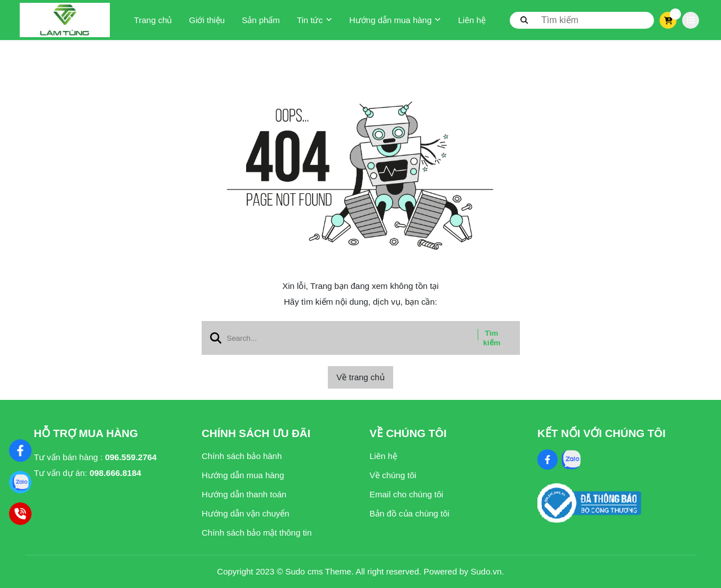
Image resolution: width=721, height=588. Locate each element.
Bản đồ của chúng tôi (410, 513)
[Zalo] (20, 482)
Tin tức (315, 20)
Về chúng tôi (393, 475)
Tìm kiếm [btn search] (492, 338)
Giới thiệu (207, 20)
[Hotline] (20, 514)
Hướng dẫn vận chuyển (246, 513)
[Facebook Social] (548, 460)
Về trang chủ (360, 377)
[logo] (65, 20)
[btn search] (524, 20)
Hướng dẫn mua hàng (395, 20)
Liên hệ (472, 20)
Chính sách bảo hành (242, 456)
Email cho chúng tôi (406, 494)
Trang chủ (153, 20)
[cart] (668, 20)
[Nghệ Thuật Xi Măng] (20, 451)
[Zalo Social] (571, 460)
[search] (582, 20)
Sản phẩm (261, 20)
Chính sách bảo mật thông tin (257, 533)
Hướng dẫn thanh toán (244, 494)
